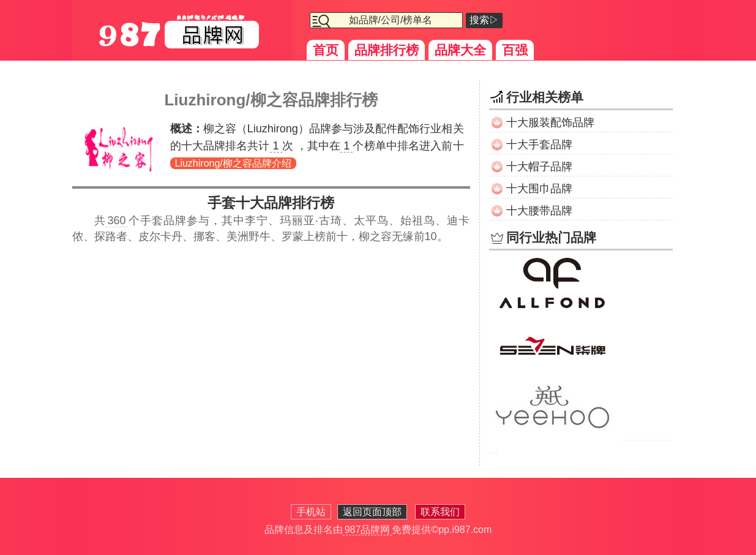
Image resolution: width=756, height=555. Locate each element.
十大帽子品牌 (539, 167)
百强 (515, 50)
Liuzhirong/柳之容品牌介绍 (233, 163)
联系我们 (440, 512)
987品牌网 (368, 530)
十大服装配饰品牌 (550, 123)
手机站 (311, 512)
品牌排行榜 (387, 50)
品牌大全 (460, 50)
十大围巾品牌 (539, 189)
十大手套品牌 (539, 145)
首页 (326, 50)
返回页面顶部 (372, 512)
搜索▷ (484, 20)
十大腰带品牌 (539, 211)
